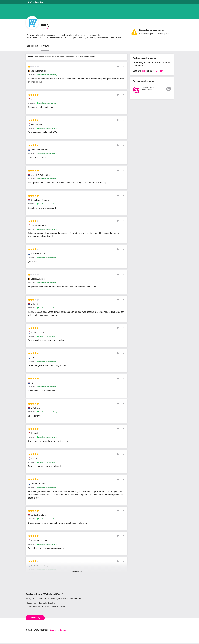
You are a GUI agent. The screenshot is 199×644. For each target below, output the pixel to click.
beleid (145, 72)
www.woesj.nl (45, 28)
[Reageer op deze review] (119, 67)
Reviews (45, 47)
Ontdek (36, 618)
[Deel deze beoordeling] (123, 67)
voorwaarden (159, 72)
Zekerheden (32, 47)
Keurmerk (54, 631)
